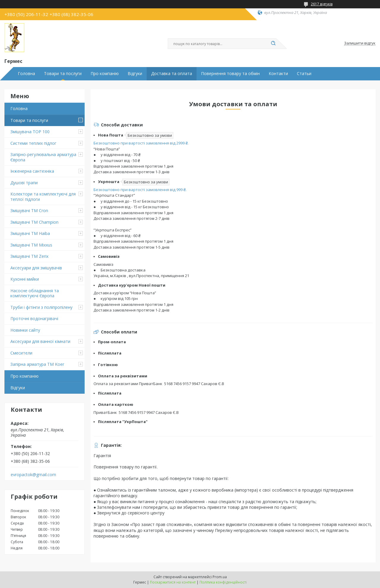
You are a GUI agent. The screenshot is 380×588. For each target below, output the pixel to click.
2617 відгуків (322, 4)
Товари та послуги (63, 74)
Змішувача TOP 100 (30, 132)
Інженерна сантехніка (32, 171)
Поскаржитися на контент (173, 582)
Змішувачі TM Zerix (29, 256)
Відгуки (135, 74)
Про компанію (105, 74)
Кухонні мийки (25, 279)
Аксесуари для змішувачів (36, 268)
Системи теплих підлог (33, 143)
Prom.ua (220, 577)
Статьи (304, 74)
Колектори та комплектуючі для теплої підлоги (43, 197)
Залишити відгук (360, 43)
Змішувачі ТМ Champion (34, 222)
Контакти (278, 74)
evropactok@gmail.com (33, 475)
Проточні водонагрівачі (34, 318)
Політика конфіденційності (223, 582)
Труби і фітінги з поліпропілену (41, 307)
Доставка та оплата (172, 74)
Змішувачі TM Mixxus (31, 245)
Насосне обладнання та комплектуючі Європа (35, 293)
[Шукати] (273, 44)
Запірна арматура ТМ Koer (37, 364)
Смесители (21, 353)
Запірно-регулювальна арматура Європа (43, 157)
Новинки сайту (25, 330)
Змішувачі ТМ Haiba (30, 233)
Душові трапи (24, 183)
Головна (26, 74)
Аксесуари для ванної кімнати (40, 341)
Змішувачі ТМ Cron (29, 210)
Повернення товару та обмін (230, 74)
